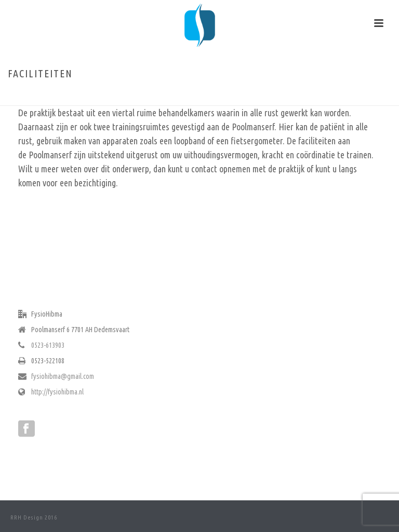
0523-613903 (48, 345)
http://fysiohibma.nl (57, 392)
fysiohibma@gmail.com (63, 376)
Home (336, 96)
